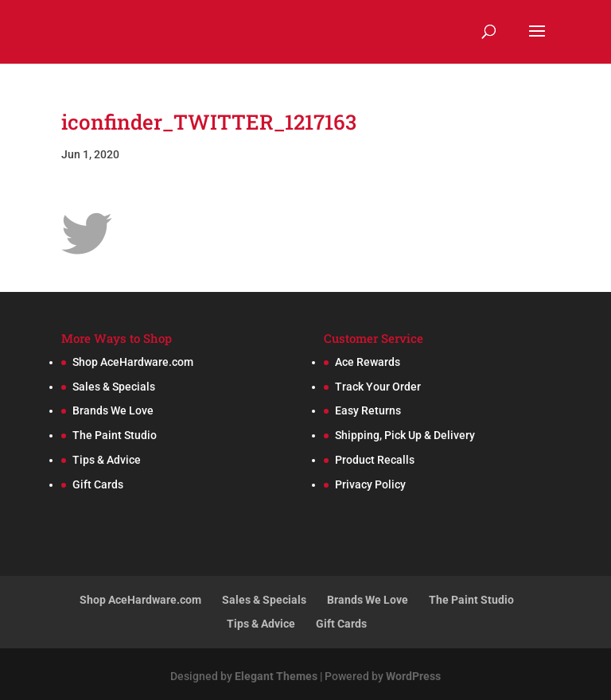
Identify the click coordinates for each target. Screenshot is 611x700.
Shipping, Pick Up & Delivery (405, 435)
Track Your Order (378, 387)
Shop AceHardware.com (133, 362)
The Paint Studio (115, 435)
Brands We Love (113, 410)
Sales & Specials (114, 387)
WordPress (413, 676)
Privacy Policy (370, 484)
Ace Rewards (368, 362)
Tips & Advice (107, 460)
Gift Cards (98, 484)
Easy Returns (368, 410)
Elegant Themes (276, 676)
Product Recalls (375, 460)
